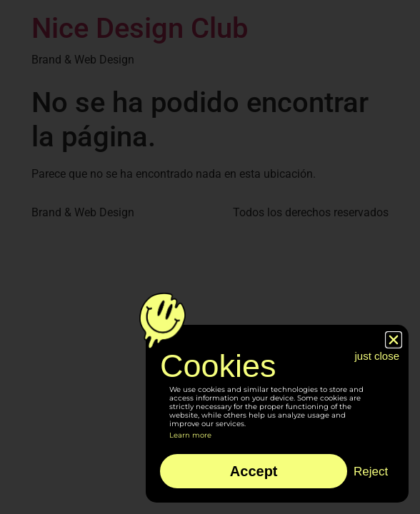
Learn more (190, 435)
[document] (210, 257)
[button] (394, 340)
